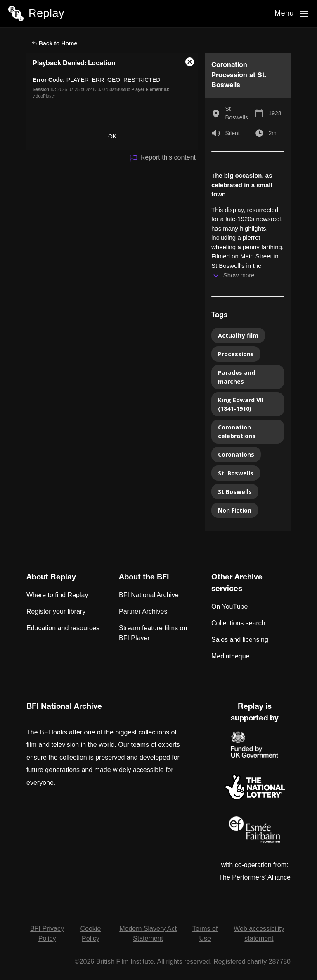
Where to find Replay (57, 595)
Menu (284, 13)
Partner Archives (143, 612)
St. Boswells (236, 473)
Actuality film (238, 335)
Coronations (236, 454)
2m (272, 133)
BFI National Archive (149, 595)
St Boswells (237, 113)
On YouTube (229, 607)
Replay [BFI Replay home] (46, 13)
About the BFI (144, 578)
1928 (275, 113)
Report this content (162, 158)
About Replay (51, 578)
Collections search (238, 623)
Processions (236, 354)
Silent (233, 133)
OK (112, 136)
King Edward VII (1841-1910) (241, 404)
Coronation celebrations (237, 432)
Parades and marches (237, 377)
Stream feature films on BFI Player (153, 633)
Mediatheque (231, 656)
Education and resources (63, 628)
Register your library (56, 612)
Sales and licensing (240, 640)
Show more (239, 275)
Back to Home (54, 43)
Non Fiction (235, 510)
